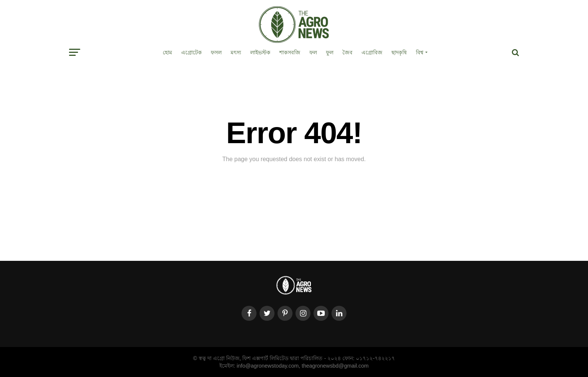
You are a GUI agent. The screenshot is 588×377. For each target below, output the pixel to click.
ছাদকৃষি (399, 52)
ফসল (216, 52)
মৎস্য (236, 52)
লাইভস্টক (260, 52)
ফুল (330, 52)
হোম (167, 52)
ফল (313, 52)
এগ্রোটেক (191, 52)
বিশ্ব (420, 52)
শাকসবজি (290, 52)
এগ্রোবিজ (372, 52)
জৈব (347, 52)
